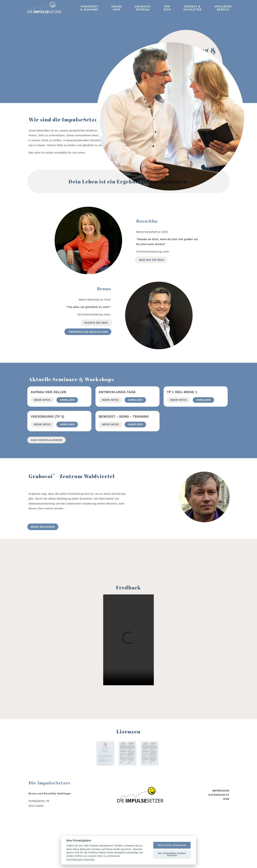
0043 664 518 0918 (151, 305)
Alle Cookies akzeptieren (172, 845)
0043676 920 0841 (96, 368)
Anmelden (67, 445)
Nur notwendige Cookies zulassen (172, 854)
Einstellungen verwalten (81, 860)
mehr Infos (42, 445)
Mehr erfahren (43, 572)
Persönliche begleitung (88, 377)
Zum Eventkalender (46, 485)
